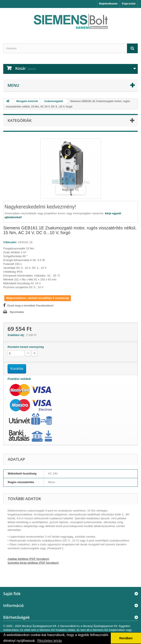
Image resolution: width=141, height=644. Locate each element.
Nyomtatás (17, 312)
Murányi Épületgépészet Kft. (39, 626)
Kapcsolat (129, 4)
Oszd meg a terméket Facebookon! (30, 306)
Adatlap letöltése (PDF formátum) (28, 559)
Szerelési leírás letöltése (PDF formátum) (33, 563)
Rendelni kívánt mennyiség (26, 347)
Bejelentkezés (108, 4)
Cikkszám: (10, 242)
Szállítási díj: (17, 335)
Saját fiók (12, 594)
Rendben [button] (126, 638)
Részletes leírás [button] (50, 641)
